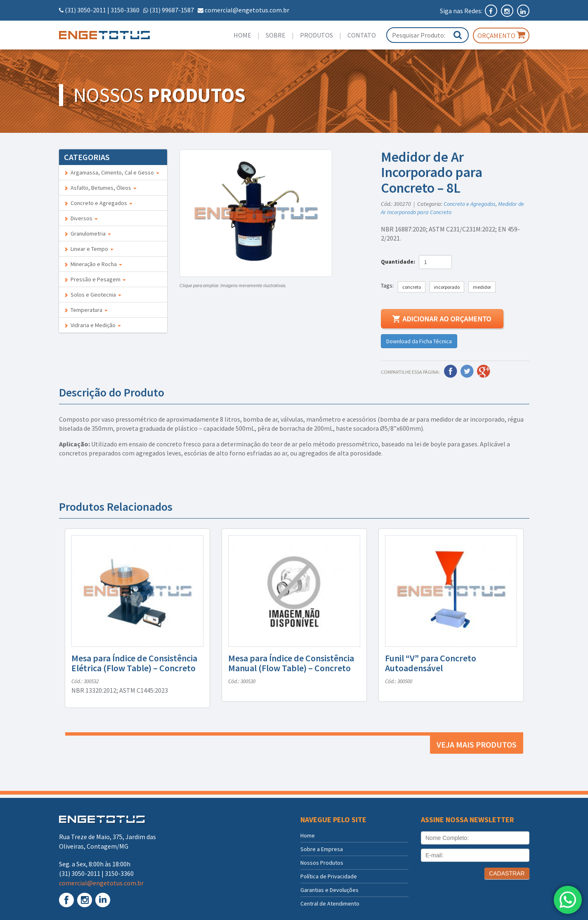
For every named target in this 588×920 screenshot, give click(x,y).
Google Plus (484, 371)
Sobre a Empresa (322, 849)
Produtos (316, 35)
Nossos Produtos (322, 863)
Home (242, 35)
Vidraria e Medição (92, 325)
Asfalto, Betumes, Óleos (100, 188)
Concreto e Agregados (98, 203)
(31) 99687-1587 (172, 10)
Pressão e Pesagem (95, 279)
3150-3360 (125, 10)
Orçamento (501, 35)
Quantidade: (399, 262)
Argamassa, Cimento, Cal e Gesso (112, 172)
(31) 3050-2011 (85, 10)
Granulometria (87, 234)
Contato (362, 35)
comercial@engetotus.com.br (247, 10)
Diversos (81, 218)
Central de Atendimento (330, 903)
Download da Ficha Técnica (419, 341)
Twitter (467, 371)
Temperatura (86, 310)
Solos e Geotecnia (93, 295)
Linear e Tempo (89, 249)
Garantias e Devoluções (329, 890)
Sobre (276, 35)
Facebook (451, 371)
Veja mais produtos (477, 744)
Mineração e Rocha (93, 264)
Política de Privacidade (329, 876)
